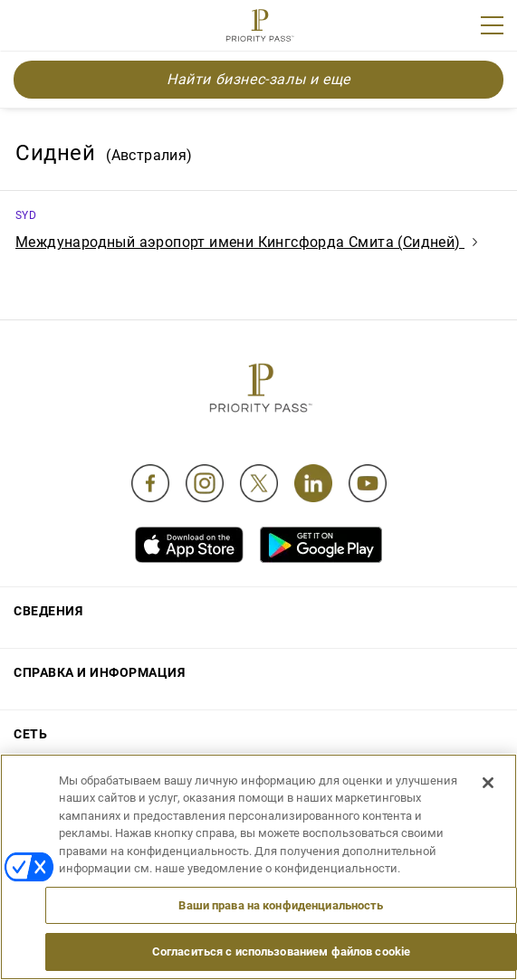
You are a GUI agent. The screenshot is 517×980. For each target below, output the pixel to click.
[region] (258, 867)
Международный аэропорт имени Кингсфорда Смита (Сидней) (246, 242)
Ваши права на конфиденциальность (281, 905)
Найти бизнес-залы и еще (258, 79)
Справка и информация (99, 672)
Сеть (30, 734)
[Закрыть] (488, 783)
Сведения (48, 611)
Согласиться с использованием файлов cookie (281, 951)
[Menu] (492, 25)
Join (25, 28)
